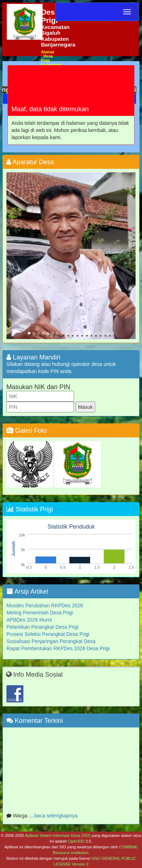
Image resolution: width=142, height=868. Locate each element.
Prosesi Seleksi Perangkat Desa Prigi (48, 634)
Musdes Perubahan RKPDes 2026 (45, 605)
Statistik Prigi (30, 509)
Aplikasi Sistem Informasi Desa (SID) (58, 835)
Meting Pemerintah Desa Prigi (40, 613)
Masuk (85, 407)
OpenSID (76, 841)
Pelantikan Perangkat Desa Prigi (43, 627)
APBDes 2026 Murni (29, 620)
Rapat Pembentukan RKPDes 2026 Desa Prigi (58, 648)
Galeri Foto (27, 431)
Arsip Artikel (27, 592)
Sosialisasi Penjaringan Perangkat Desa (51, 641)
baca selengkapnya (56, 817)
